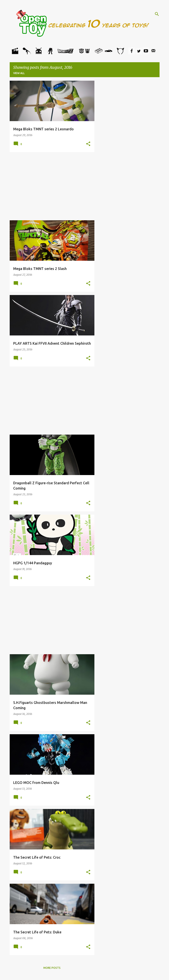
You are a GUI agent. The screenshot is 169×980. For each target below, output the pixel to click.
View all (19, 73)
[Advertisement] (52, 186)
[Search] (157, 14)
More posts (52, 968)
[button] (88, 144)
